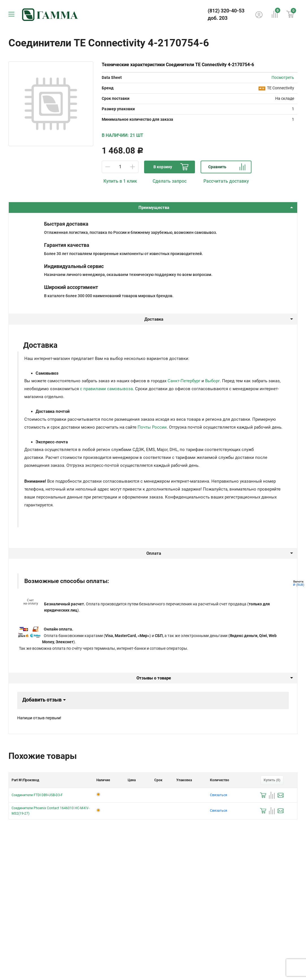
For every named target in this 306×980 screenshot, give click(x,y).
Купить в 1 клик (120, 181)
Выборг (212, 381)
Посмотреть (283, 77)
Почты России (152, 427)
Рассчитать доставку (226, 181)
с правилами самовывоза (106, 389)
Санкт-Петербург (184, 381)
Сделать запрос (170, 181)
